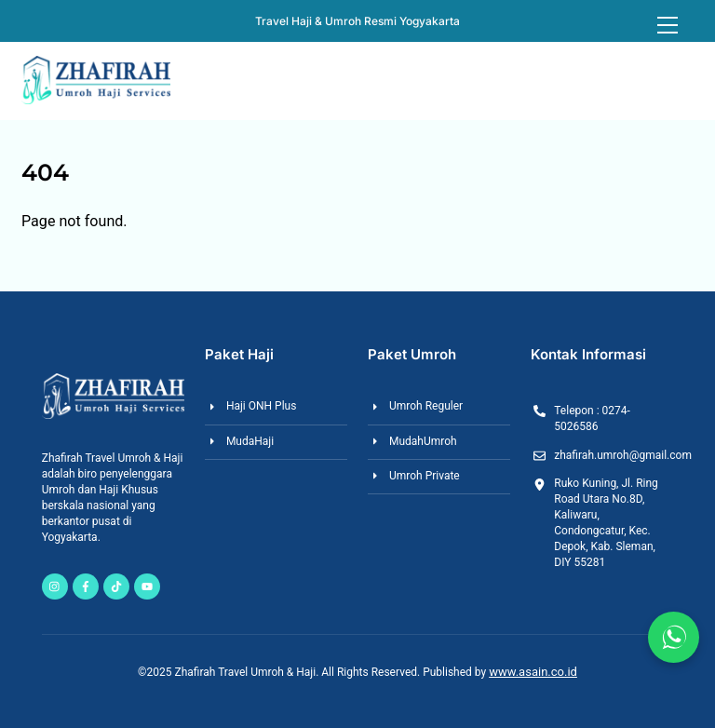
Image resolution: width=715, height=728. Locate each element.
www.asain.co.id (533, 672)
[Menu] (668, 25)
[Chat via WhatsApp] (674, 637)
